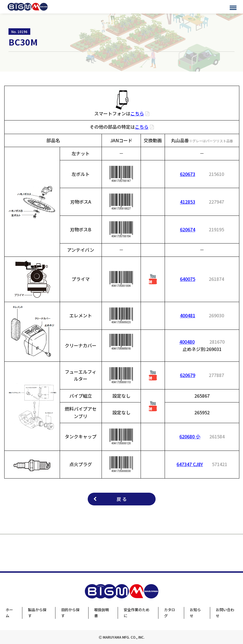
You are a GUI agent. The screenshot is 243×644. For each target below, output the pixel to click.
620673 (188, 174)
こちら (137, 113)
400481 (188, 315)
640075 (188, 279)
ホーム (9, 613)
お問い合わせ (225, 613)
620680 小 (190, 436)
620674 (188, 229)
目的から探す (70, 613)
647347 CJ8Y (190, 464)
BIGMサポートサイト (28, 7)
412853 (188, 202)
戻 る (122, 499)
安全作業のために (136, 613)
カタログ (170, 613)
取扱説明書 (102, 613)
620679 (188, 375)
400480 (187, 342)
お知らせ (195, 613)
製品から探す (37, 613)
